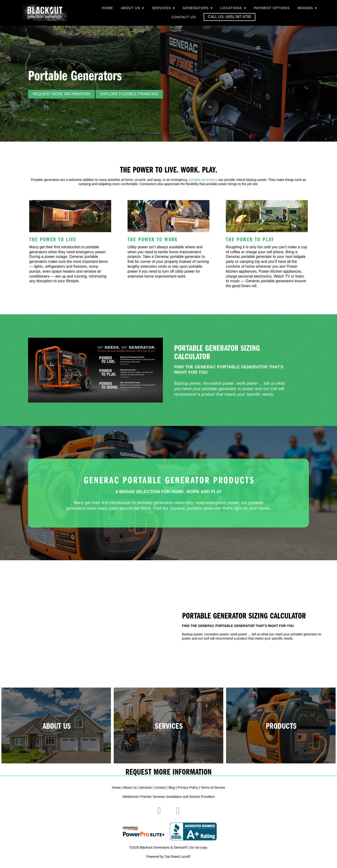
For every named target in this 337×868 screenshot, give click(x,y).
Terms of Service (213, 787)
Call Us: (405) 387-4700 (229, 17)
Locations (233, 8)
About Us (133, 8)
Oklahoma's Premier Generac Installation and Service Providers (168, 797)
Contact (160, 787)
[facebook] (159, 811)
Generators (198, 8)
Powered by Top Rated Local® (168, 857)
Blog (172, 787)
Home (108, 8)
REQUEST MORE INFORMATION (61, 94)
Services (163, 8)
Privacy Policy (188, 787)
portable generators (203, 180)
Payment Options (272, 8)
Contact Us (184, 17)
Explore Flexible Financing (129, 94)
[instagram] (178, 811)
